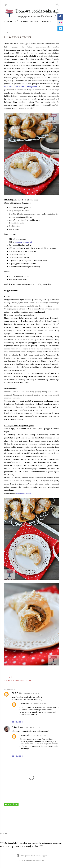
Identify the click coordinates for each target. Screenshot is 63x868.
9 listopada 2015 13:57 (39, 704)
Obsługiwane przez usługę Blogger (32, 856)
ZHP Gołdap (17, 693)
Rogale (28, 680)
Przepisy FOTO (34, 21)
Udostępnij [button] (8, 677)
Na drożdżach (20, 680)
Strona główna (14, 21)
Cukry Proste (18, 727)
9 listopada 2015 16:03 (39, 735)
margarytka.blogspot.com (24, 493)
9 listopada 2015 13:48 (32, 693)
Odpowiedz (17, 722)
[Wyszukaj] (57, 4)
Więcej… (49, 21)
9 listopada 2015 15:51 (32, 727)
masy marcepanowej (23, 242)
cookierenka (25, 704)
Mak (13, 680)
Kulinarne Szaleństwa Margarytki (20, 87)
